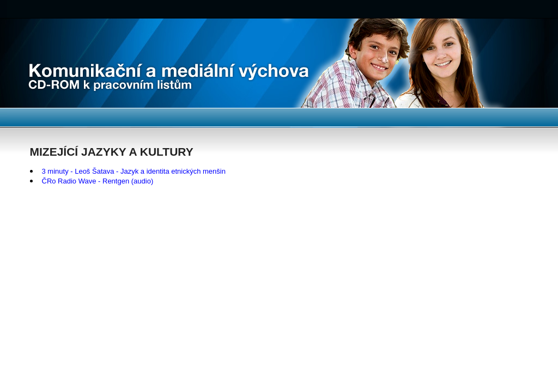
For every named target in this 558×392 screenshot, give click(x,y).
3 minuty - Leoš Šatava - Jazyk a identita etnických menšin (134, 171)
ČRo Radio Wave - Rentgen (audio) (98, 181)
